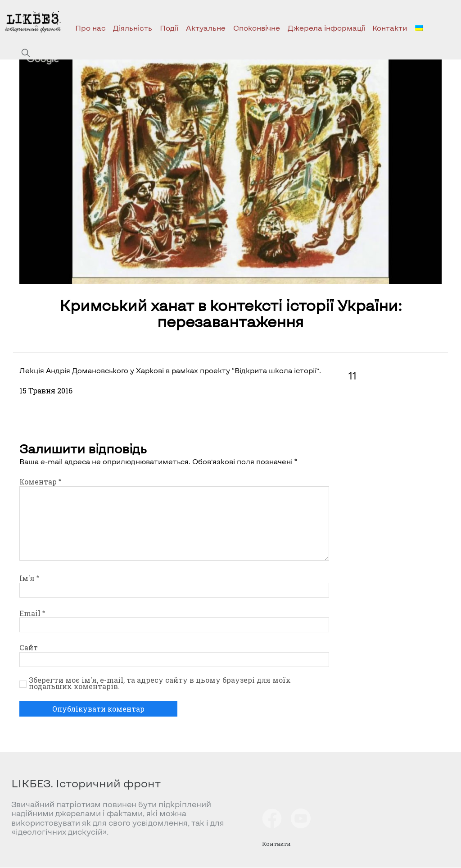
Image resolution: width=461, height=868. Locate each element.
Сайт (29, 648)
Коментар (40, 482)
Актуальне (206, 28)
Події (169, 28)
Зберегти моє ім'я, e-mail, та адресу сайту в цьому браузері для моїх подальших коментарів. (160, 683)
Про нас (90, 28)
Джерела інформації (326, 28)
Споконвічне (257, 28)
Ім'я (29, 578)
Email (32, 613)
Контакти (390, 28)
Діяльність (133, 28)
